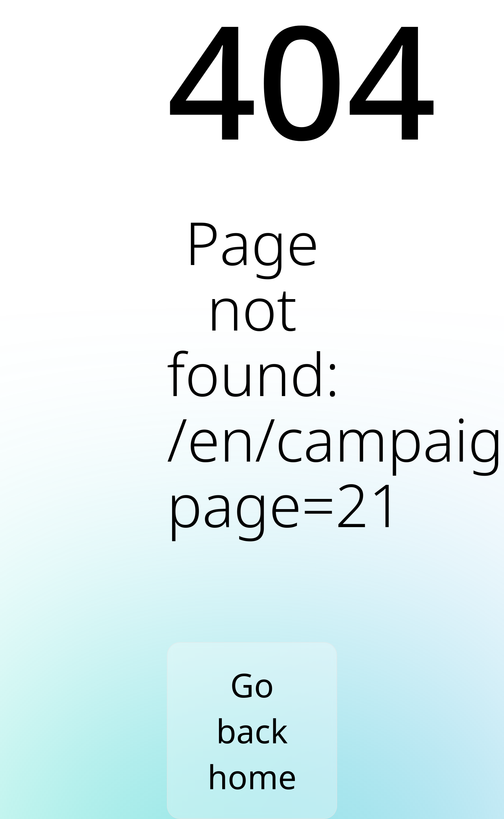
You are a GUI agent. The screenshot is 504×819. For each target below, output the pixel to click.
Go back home (252, 731)
